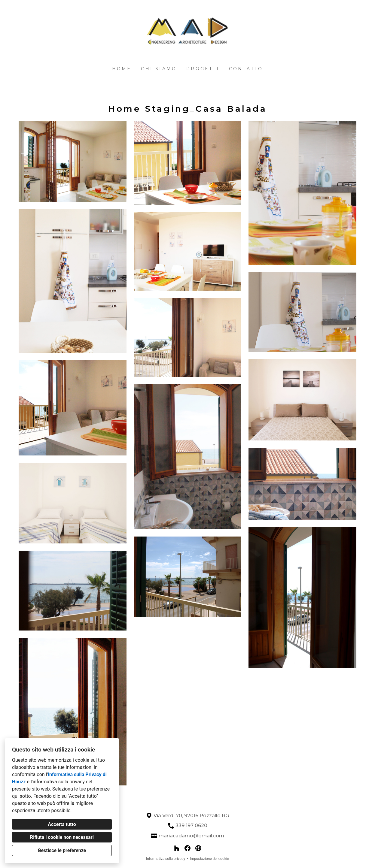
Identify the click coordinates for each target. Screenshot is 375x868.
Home (122, 69)
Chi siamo (159, 69)
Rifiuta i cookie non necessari (62, 837)
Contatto (246, 69)
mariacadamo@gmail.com (191, 836)
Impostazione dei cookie (209, 859)
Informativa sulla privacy (166, 859)
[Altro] (198, 848)
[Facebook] (187, 848)
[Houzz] (177, 848)
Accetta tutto (62, 824)
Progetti (203, 69)
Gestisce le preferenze (62, 850)
